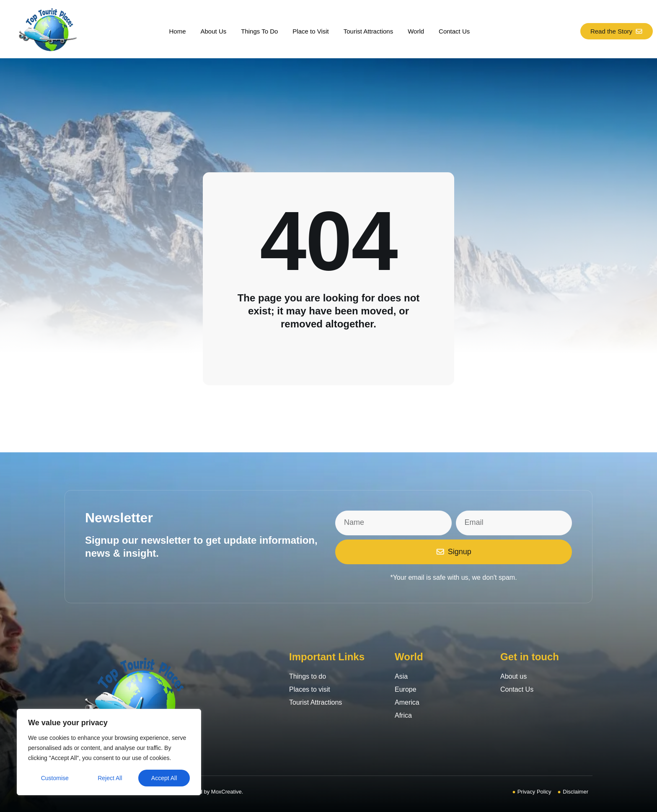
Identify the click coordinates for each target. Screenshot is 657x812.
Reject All (110, 778)
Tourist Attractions (368, 31)
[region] (109, 752)
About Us (214, 31)
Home (178, 31)
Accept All (164, 778)
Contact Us (454, 31)
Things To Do (259, 31)
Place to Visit (310, 31)
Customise (55, 778)
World (416, 31)
